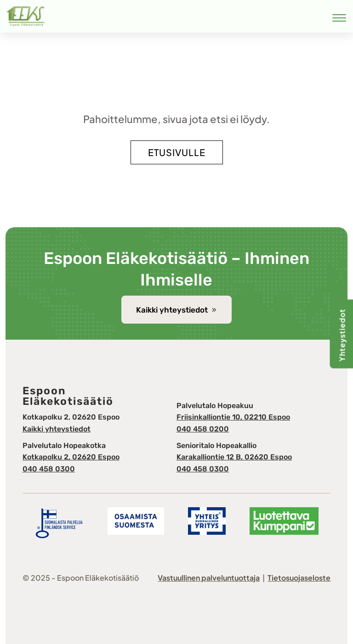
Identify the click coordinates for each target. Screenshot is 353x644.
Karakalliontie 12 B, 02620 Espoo (234, 457)
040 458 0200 (203, 429)
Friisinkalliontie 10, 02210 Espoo (233, 417)
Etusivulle (177, 152)
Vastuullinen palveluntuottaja (209, 578)
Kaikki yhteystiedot (172, 310)
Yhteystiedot (342, 335)
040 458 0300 (49, 469)
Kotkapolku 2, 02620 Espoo (71, 457)
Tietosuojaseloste (299, 578)
